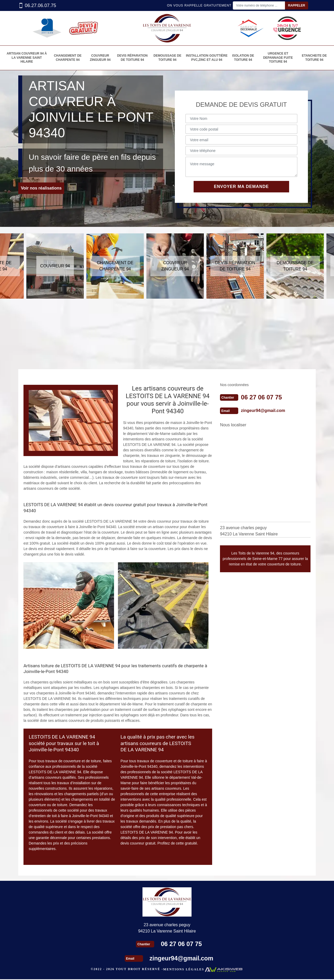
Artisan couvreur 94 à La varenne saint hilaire (26, 58)
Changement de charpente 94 (67, 58)
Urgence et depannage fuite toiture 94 (278, 58)
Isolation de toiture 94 (243, 58)
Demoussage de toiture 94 (167, 58)
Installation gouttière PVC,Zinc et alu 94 (207, 58)
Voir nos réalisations (41, 189)
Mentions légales (184, 970)
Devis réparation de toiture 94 (132, 58)
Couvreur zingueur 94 (100, 58)
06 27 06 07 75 (262, 399)
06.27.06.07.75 (37, 6)
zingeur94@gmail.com (263, 412)
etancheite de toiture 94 (314, 58)
